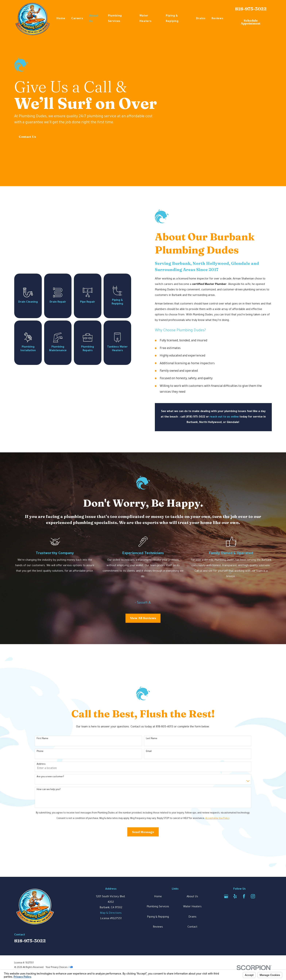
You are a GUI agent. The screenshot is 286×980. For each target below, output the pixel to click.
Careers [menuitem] (77, 19)
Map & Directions (111, 913)
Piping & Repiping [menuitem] (172, 19)
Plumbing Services (158, 907)
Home (158, 897)
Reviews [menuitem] (218, 19)
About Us (192, 897)
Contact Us (27, 137)
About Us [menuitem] (94, 19)
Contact (192, 927)
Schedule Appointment (251, 22)
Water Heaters (192, 907)
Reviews (158, 927)
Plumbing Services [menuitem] (115, 19)
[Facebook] (244, 896)
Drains (192, 917)
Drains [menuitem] (201, 19)
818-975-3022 (251, 9)
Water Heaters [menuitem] (146, 19)
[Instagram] (253, 896)
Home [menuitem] (61, 19)
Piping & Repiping (158, 917)
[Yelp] (235, 896)
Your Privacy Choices (59, 968)
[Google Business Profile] (226, 896)
